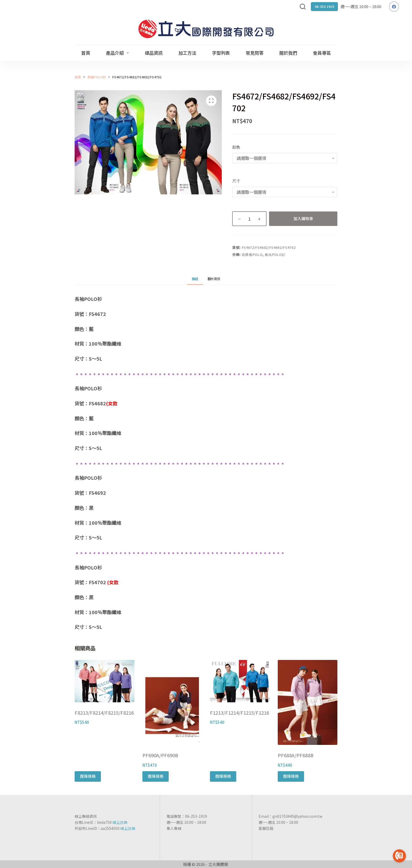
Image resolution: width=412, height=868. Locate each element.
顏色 (236, 147)
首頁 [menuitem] (86, 53)
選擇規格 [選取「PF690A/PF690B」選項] (156, 776)
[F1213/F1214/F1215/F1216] (240, 681)
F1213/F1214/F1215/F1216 (240, 713)
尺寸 (236, 181)
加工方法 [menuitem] (187, 53)
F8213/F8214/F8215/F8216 (104, 713)
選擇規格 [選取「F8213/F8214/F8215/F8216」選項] (88, 776)
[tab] (195, 279)
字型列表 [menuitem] (221, 53)
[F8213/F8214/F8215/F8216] (105, 681)
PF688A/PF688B (296, 755)
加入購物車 (303, 218)
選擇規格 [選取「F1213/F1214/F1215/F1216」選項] (223, 776)
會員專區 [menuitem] (322, 53)
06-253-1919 (324, 6)
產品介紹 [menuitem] (118, 53)
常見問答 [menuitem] (255, 53)
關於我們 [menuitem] (288, 53)
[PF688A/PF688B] (308, 702)
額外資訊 (214, 279)
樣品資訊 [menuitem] (154, 53)
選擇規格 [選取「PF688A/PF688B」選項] (291, 776)
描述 (195, 279)
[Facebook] (394, 7)
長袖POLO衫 (275, 254)
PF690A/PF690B (160, 755)
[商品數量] (249, 219)
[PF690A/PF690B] (172, 702)
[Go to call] (399, 856)
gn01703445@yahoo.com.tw (297, 816)
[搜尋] (303, 7)
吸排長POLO (252, 254)
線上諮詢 (120, 822)
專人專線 (174, 828)
